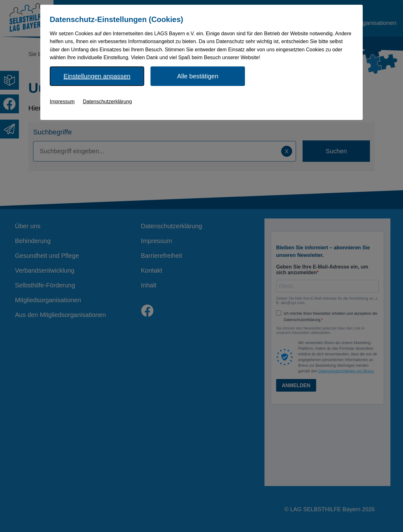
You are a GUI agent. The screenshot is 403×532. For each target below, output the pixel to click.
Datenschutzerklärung (107, 102)
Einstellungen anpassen (97, 76)
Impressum (62, 102)
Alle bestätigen (198, 76)
